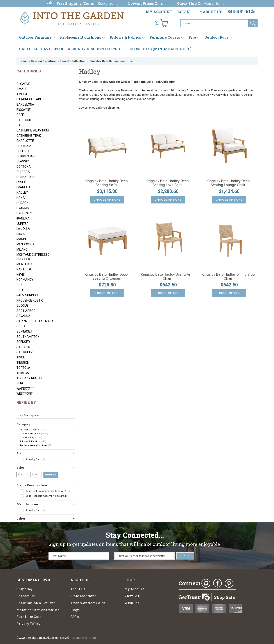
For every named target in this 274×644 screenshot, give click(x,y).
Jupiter (22, 224)
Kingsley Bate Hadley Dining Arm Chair (167, 277)
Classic (23, 161)
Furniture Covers (165, 37)
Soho (21, 326)
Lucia (21, 234)
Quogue (22, 306)
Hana (21, 198)
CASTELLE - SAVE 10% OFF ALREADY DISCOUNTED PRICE (71, 49)
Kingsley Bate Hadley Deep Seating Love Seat (167, 183)
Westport (25, 394)
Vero (20, 383)
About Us (212, 12)
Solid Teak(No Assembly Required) (45, 491)
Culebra (23, 172)
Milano (22, 250)
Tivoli (21, 357)
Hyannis (23, 208)
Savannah (24, 316)
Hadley (22, 192)
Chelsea (23, 151)
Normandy (25, 280)
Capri (21, 125)
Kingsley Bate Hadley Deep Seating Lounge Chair (228, 183)
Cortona (24, 167)
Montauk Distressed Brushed (33, 257)
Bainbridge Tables (31, 99)
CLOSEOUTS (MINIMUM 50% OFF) (161, 49)
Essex (21, 182)
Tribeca (23, 373)
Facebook (217, 583)
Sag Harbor (26, 311)
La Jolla (23, 229)
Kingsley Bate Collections (107, 61)
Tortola (23, 368)
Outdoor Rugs (217, 37)
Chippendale (26, 156)
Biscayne (24, 110)
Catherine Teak (29, 136)
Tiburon (23, 363)
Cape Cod (24, 120)
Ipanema (23, 218)
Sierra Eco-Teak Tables (35, 321)
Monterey (25, 264)
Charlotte (25, 141)
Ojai (20, 285)
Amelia (22, 94)
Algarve (23, 84)
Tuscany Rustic (29, 378)
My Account (159, 12)
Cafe (20, 115)
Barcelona (25, 104)
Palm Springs (27, 295)
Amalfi (22, 89)
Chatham (24, 146)
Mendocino (25, 244)
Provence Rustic (30, 300)
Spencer (23, 342)
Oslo (20, 290)
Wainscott (25, 389)
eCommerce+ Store (84, 638)
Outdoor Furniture (35, 37)
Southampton (28, 337)
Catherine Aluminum (33, 130)
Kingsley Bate (32, 459)
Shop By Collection (73, 61)
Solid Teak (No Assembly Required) (45, 496)
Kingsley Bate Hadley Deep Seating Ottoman (106, 277)
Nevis (21, 275)
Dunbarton (25, 177)
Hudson (22, 203)
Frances (23, 187)
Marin (21, 239)
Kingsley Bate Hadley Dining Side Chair (228, 277)
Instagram (206, 583)
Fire (192, 37)
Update (51, 475)
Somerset (25, 331)
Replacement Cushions (81, 37)
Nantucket (25, 269)
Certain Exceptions (101, 3)
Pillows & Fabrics (125, 37)
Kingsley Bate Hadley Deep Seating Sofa (106, 183)
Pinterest (229, 583)
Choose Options (107, 200)
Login (184, 12)
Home (23, 61)
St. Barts (24, 347)
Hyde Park (24, 213)
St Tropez (25, 352)
